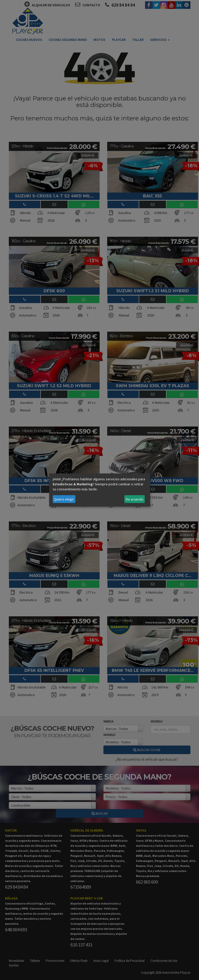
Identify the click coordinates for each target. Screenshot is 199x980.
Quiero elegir (64, 499)
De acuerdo (135, 499)
